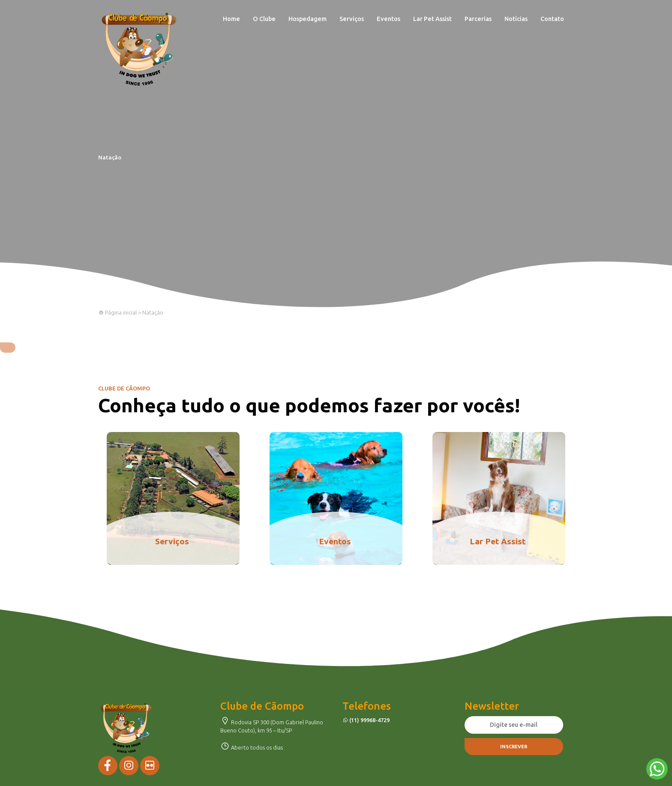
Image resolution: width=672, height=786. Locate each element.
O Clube (264, 19)
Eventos (388, 19)
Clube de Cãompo (139, 49)
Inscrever (514, 747)
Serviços (352, 19)
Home (231, 19)
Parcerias (478, 19)
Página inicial (117, 312)
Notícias (516, 19)
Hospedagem (307, 19)
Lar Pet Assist (432, 19)
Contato (552, 19)
